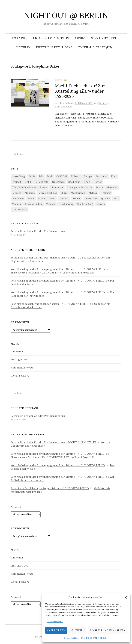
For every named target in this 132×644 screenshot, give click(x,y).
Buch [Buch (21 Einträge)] (50, 176)
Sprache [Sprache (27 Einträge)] (105, 198)
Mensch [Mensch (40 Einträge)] (17, 193)
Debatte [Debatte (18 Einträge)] (76, 176)
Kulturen (23, 47)
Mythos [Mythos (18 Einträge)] (93, 193)
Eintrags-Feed (19, 359)
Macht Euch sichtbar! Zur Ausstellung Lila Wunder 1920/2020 (80, 91)
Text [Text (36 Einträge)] (116, 198)
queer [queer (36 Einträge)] (52, 198)
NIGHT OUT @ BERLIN (66, 16)
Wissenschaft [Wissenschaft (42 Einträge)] (20, 209)
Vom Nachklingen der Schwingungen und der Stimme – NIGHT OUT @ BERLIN (58, 269)
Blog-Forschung (103, 38)
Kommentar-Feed (22, 368)
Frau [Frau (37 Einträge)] (114, 176)
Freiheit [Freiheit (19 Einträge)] (17, 182)
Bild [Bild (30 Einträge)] (41, 176)
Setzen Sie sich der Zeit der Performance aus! (38, 231)
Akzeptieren (56, 630)
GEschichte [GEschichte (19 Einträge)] (42, 182)
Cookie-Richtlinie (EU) (95, 47)
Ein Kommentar (63, 107)
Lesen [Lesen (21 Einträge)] (43, 187)
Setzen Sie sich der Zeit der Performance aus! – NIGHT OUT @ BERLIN (53, 258)
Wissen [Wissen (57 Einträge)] (101, 204)
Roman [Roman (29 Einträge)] (77, 198)
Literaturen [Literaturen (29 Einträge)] (57, 187)
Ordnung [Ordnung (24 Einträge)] (106, 193)
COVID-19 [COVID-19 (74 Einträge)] (62, 176)
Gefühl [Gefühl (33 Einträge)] (28, 182)
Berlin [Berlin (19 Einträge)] (32, 176)
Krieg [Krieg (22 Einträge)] (87, 182)
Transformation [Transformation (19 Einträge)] (34, 204)
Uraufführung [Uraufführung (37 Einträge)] (66, 204)
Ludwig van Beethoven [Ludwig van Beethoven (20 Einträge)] (80, 187)
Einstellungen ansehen (108, 630)
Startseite (19, 38)
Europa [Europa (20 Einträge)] (88, 176)
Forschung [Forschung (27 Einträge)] (102, 176)
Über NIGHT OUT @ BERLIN (94, 638)
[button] (126, 597)
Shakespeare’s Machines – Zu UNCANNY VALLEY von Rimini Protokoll (52, 273)
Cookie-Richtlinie (72, 638)
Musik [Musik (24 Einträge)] (64, 193)
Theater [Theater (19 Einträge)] (17, 204)
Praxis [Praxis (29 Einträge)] (42, 198)
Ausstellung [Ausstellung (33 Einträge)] (19, 176)
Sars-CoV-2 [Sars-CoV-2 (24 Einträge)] (91, 198)
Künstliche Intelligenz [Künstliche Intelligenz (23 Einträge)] (24, 187)
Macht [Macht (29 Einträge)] (100, 187)
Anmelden (17, 351)
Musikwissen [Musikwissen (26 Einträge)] (78, 193)
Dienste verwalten (55, 622)
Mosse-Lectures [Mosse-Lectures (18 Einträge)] (48, 193)
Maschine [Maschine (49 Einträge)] (112, 187)
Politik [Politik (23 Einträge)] (31, 198)
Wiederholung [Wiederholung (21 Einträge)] (85, 204)
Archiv (80, 38)
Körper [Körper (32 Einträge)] (98, 182)
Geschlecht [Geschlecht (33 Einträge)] (58, 182)
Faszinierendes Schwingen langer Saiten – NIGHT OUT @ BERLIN (50, 304)
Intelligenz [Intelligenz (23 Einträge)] (74, 182)
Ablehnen (77, 630)
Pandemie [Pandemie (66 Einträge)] (18, 198)
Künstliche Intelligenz (54, 47)
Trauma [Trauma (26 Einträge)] (51, 204)
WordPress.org (20, 376)
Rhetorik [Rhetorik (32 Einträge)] (64, 198)
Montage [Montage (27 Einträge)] (30, 193)
